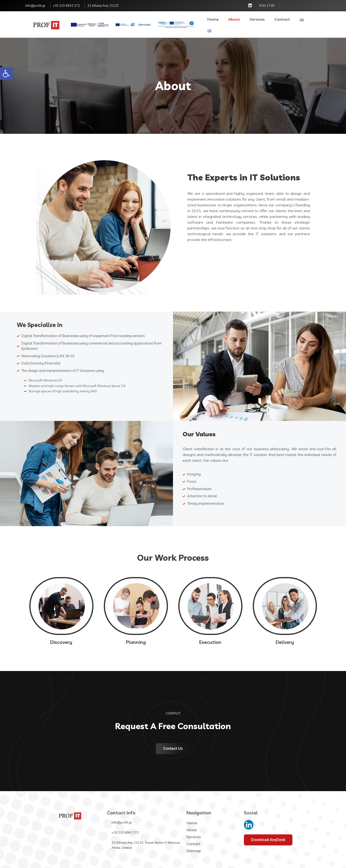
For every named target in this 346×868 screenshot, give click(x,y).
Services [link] (257, 19)
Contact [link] (282, 19)
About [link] (234, 19)
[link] (6, 74)
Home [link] (213, 19)
